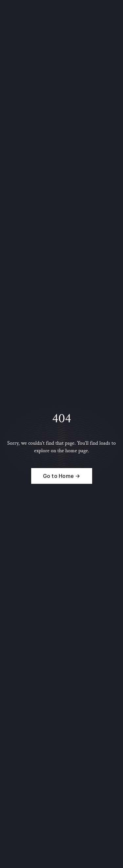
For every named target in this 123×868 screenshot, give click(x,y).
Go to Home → (62, 476)
